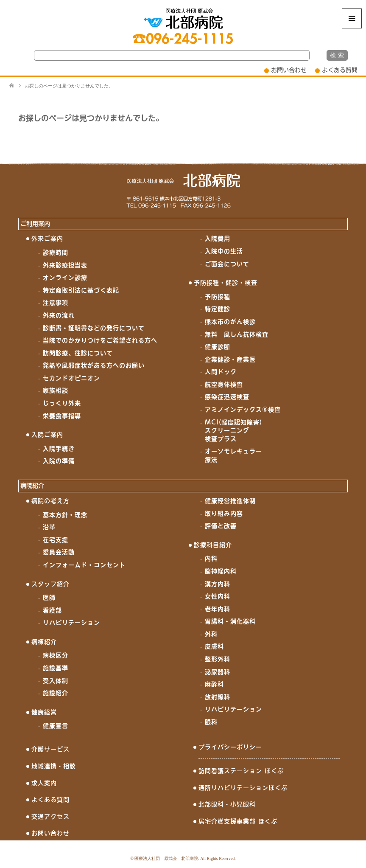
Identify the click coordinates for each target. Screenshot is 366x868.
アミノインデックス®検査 (243, 410)
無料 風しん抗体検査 (237, 334)
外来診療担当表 (65, 265)
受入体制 (56, 681)
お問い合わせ (289, 70)
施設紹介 (56, 693)
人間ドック (221, 372)
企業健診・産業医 (230, 360)
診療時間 (56, 253)
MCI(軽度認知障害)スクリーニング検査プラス (233, 431)
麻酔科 (214, 684)
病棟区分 (56, 655)
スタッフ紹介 (50, 584)
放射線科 (218, 697)
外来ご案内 (47, 239)
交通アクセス (50, 817)
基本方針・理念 (65, 515)
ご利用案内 (35, 224)
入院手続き (59, 449)
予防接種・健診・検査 (226, 283)
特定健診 (218, 309)
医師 (49, 598)
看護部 (52, 610)
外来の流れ (59, 315)
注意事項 (56, 303)
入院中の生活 (224, 251)
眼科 (211, 722)
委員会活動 (59, 552)
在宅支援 (56, 540)
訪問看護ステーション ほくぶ (241, 771)
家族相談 (56, 390)
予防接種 (218, 297)
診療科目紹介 (213, 545)
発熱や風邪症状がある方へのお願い (94, 365)
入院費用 (218, 239)
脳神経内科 (221, 571)
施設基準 (56, 668)
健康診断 (218, 347)
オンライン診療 (65, 278)
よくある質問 (340, 70)
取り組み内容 (224, 514)
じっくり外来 (62, 403)
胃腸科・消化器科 (230, 621)
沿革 (49, 527)
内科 (211, 559)
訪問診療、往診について (78, 353)
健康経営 (44, 712)
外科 (211, 634)
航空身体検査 (224, 385)
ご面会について (227, 264)
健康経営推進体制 (230, 501)
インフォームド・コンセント (84, 565)
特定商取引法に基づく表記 (81, 290)
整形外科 (218, 659)
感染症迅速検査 (227, 397)
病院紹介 (32, 486)
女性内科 (218, 596)
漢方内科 (218, 584)
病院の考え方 (50, 501)
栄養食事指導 (62, 416)
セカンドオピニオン (71, 378)
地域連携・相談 (54, 766)
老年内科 (218, 609)
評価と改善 (221, 526)
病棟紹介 (44, 642)
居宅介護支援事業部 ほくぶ (238, 821)
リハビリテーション (71, 623)
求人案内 (44, 783)
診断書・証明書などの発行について (94, 328)
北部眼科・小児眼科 (227, 804)
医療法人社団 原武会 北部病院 (166, 858)
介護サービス (50, 749)
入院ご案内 (47, 435)
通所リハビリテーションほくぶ (243, 788)
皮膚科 (214, 646)
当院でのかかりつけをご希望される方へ (100, 340)
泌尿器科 (218, 672)
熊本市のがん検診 (230, 322)
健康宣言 (56, 726)
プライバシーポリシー (230, 747)
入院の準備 (59, 461)
